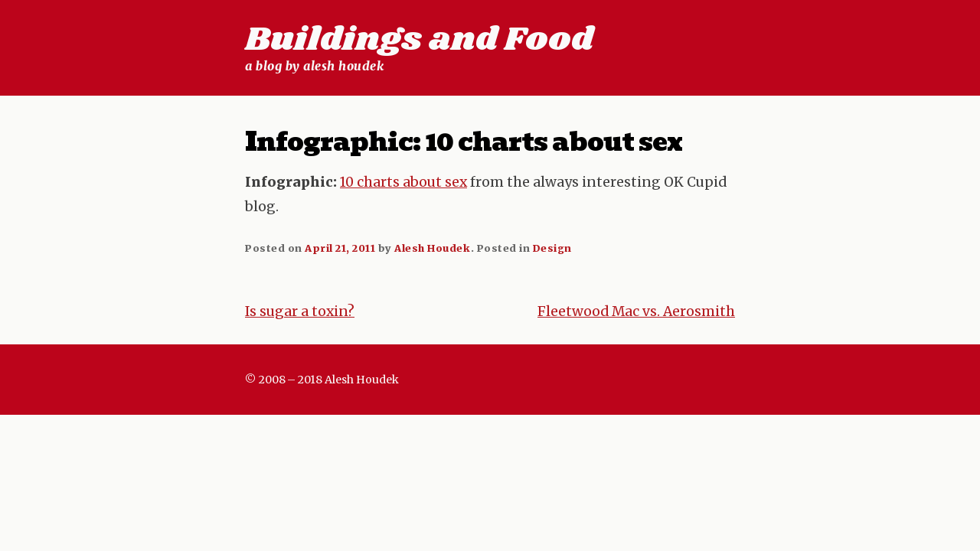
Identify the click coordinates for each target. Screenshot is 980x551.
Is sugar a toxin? (300, 311)
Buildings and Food (419, 40)
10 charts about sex (403, 182)
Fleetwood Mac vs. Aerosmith (636, 311)
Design (552, 248)
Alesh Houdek (432, 248)
